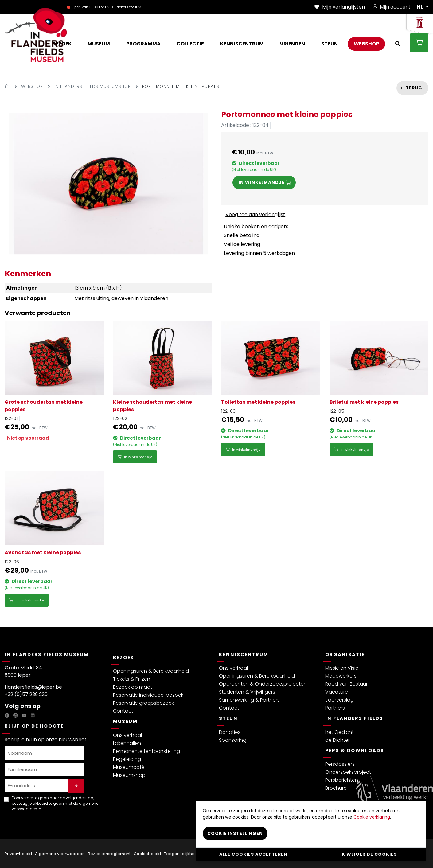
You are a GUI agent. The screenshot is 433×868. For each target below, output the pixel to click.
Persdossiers (340, 764)
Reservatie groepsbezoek (143, 703)
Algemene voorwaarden (60, 854)
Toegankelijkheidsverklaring (192, 854)
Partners (335, 708)
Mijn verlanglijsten (340, 7)
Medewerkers (341, 676)
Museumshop (129, 775)
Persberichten (342, 780)
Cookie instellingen (235, 833)
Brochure (336, 788)
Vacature (337, 692)
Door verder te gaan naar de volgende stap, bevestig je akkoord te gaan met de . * (55, 803)
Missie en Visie (342, 668)
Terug (414, 88)
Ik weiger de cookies (369, 854)
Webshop (32, 86)
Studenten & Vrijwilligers (247, 692)
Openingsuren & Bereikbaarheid (151, 671)
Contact (123, 711)
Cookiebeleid (147, 854)
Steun (228, 718)
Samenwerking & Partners (249, 700)
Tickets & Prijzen (132, 679)
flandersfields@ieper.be (33, 687)
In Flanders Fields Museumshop (92, 86)
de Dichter (337, 740)
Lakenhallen (127, 743)
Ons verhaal (127, 735)
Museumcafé (129, 767)
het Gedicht (339, 732)
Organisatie (345, 654)
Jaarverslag (339, 700)
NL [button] (421, 7)
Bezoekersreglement (109, 854)
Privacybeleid (18, 854)
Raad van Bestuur (346, 684)
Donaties (230, 732)
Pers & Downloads (355, 751)
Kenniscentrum (244, 654)
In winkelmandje (135, 457)
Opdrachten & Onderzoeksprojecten (263, 684)
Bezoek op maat (133, 687)
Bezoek (124, 658)
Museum (125, 721)
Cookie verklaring (372, 817)
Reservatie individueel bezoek (148, 695)
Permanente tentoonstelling (146, 751)
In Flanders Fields (354, 718)
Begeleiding (127, 759)
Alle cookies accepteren (253, 854)
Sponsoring (233, 740)
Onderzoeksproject (348, 772)
